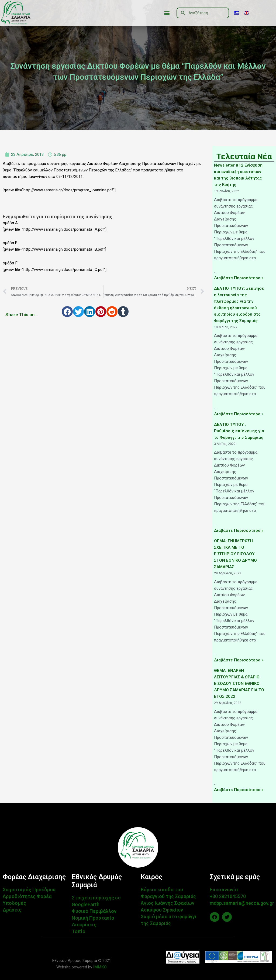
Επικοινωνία (224, 890)
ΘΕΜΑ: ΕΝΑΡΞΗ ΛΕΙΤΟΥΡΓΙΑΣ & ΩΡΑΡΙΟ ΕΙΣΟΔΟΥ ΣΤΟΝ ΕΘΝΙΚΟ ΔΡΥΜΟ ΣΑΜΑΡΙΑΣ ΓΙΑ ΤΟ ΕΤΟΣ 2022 (239, 684)
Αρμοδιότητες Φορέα (27, 896)
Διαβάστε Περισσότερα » (239, 278)
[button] (167, 13)
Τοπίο (79, 931)
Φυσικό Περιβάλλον (94, 911)
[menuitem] (236, 13)
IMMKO (99, 967)
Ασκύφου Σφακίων (162, 910)
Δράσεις (12, 910)
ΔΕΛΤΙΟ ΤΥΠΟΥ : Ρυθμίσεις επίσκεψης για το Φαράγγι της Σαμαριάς (239, 431)
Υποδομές (14, 903)
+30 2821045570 (228, 896)
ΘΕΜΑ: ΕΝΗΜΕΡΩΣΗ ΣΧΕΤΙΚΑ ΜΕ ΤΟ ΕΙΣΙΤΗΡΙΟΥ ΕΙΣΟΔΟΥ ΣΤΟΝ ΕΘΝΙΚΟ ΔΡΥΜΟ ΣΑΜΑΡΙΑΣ (235, 554)
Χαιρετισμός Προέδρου (29, 890)
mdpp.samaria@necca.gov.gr (242, 903)
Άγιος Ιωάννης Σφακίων (168, 903)
